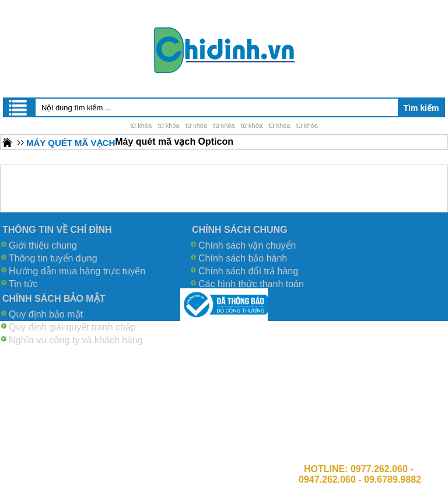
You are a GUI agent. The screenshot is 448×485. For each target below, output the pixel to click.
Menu (19, 107)
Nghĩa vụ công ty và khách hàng (76, 340)
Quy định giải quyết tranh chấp (72, 327)
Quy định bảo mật (46, 314)
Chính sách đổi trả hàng (248, 271)
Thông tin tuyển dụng (53, 258)
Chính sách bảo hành (243, 258)
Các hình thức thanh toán (251, 284)
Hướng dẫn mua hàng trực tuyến (77, 271)
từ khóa (141, 125)
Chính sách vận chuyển (247, 245)
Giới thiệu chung (43, 245)
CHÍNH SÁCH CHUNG (240, 230)
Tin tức (23, 284)
